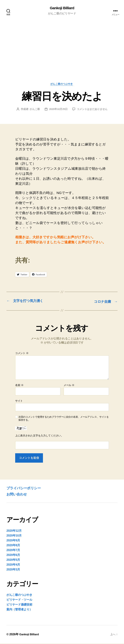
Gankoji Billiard (62, 8)
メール (69, 385)
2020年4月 (13, 565)
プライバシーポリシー (26, 488)
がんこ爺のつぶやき (62, 84)
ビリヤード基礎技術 (19, 605)
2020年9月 (13, 541)
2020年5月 (13, 560)
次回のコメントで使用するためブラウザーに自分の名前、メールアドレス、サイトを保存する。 (64, 419)
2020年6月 (13, 555)
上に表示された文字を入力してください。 (39, 436)
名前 (19, 385)
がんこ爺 (35, 110)
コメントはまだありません (92, 110)
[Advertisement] (62, 59)
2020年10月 (14, 536)
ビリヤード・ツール (19, 600)
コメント (22, 354)
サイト (19, 401)
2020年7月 (13, 551)
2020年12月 (14, 531)
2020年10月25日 (58, 110)
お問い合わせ (18, 495)
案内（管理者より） (19, 610)
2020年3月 (13, 570)
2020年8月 (13, 546)
